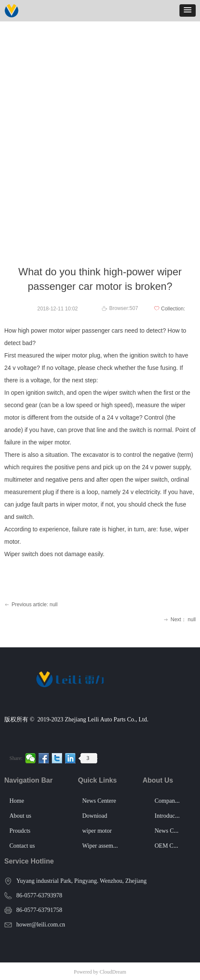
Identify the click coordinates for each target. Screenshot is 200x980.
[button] (188, 10)
